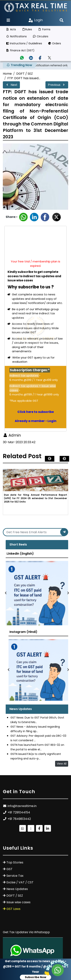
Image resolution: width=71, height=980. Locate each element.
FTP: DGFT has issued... (24, 78)
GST (9, 869)
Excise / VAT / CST (20, 882)
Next (11, 85)
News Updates (17, 889)
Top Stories (15, 862)
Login (36, 20)
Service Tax (15, 876)
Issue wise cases (18, 902)
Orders (55, 43)
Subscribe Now (35, 977)
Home (7, 74)
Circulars (41, 36)
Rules (27, 29)
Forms (44, 29)
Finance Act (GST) (20, 50)
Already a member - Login (36, 421)
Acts (11, 29)
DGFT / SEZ (25, 74)
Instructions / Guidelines (24, 43)
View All (62, 764)
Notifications (16, 36)
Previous (57, 85)
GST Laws (13, 909)
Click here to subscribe (36, 412)
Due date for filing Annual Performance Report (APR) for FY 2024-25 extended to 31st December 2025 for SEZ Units (35, 498)
